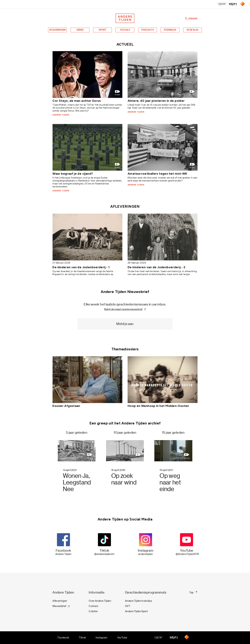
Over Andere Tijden (100, 601)
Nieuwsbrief (59, 606)
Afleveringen (58, 30)
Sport (102, 30)
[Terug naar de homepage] (125, 18)
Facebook (63, 638)
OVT (128, 606)
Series (80, 30)
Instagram (101, 638)
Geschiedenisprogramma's (146, 592)
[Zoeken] (186, 18)
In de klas (193, 30)
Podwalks (170, 30)
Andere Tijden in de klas (138, 601)
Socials (125, 30)
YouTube (122, 638)
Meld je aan (125, 324)
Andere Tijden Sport (136, 611)
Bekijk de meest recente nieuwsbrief (123, 309)
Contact (94, 606)
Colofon (93, 611)
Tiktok (82, 638)
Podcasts (148, 30)
